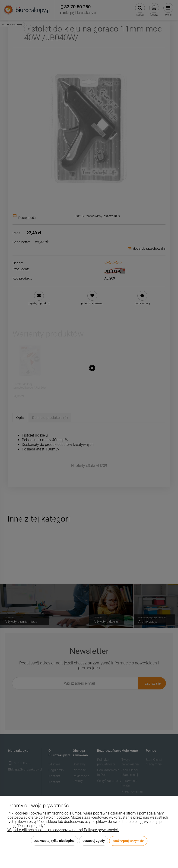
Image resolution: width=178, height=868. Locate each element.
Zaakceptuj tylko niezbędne (54, 841)
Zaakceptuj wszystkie (128, 841)
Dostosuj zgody (94, 841)
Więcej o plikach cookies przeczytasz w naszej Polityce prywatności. (63, 830)
